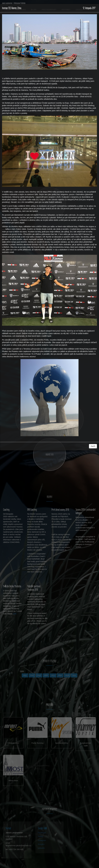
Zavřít (93, 446)
